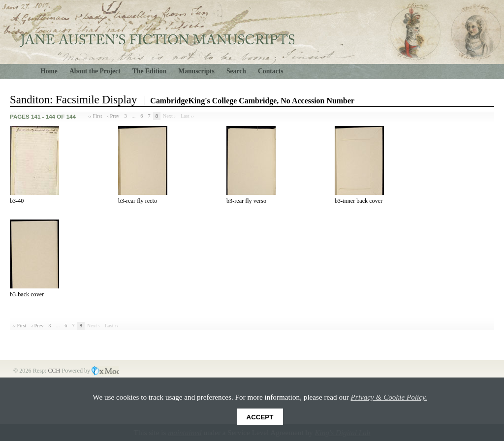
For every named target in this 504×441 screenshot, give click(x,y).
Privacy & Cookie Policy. (389, 397)
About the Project (95, 71)
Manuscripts (196, 71)
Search (236, 71)
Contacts (271, 71)
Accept (260, 417)
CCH (55, 371)
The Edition (150, 71)
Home (49, 71)
